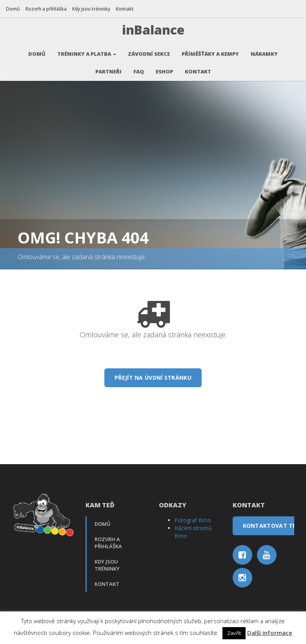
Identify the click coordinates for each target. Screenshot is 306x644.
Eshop (164, 69)
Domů (13, 9)
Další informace (270, 633)
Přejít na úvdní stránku (153, 375)
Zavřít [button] (234, 633)
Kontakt (125, 9)
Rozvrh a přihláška (46, 9)
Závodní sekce (149, 51)
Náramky (264, 51)
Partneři (108, 69)
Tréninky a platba (87, 51)
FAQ (139, 69)
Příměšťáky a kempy (210, 51)
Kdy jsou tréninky (91, 9)
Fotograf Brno (193, 517)
